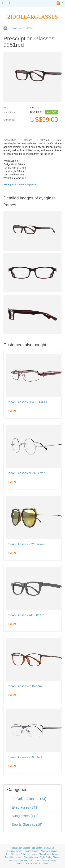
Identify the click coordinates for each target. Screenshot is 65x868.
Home (5, 28)
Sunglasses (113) (25, 816)
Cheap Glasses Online (45, 861)
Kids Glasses (12, 854)
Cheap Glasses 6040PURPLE (27, 402)
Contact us (49, 848)
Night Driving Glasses (50, 857)
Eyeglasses (17, 28)
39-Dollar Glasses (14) (29, 799)
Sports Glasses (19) (27, 824)
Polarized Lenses (29, 854)
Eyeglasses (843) (25, 807)
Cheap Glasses (31, 857)
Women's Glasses (50, 851)
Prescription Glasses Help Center (26, 848)
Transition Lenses (13, 857)
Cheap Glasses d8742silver (25, 473)
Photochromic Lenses (49, 854)
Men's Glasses (32, 851)
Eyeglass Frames (15, 851)
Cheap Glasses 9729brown (25, 544)
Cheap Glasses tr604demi (24, 686)
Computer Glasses (40, 864)
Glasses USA (23, 864)
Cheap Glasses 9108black (25, 757)
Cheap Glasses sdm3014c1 (26, 615)
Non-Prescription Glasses (21, 861)
